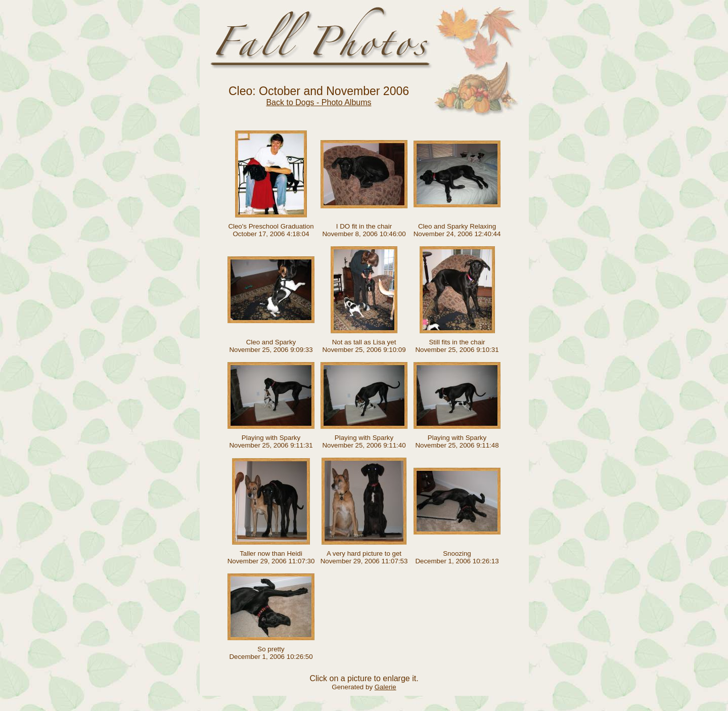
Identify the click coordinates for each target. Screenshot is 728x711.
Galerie (385, 687)
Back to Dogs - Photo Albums (318, 102)
